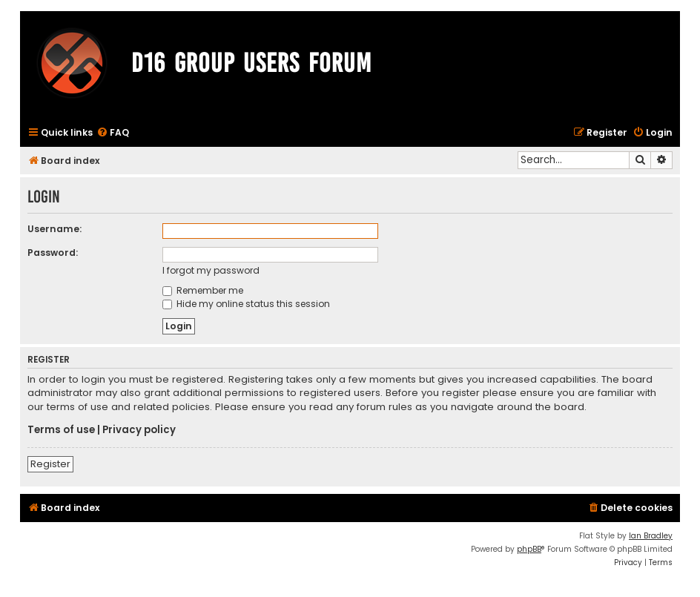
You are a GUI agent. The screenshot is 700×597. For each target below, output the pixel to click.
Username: (55, 229)
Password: (53, 253)
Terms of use (61, 430)
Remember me (203, 290)
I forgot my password (211, 270)
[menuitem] (113, 133)
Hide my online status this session (246, 304)
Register (50, 464)
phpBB (529, 549)
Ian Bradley (651, 536)
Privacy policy (139, 430)
